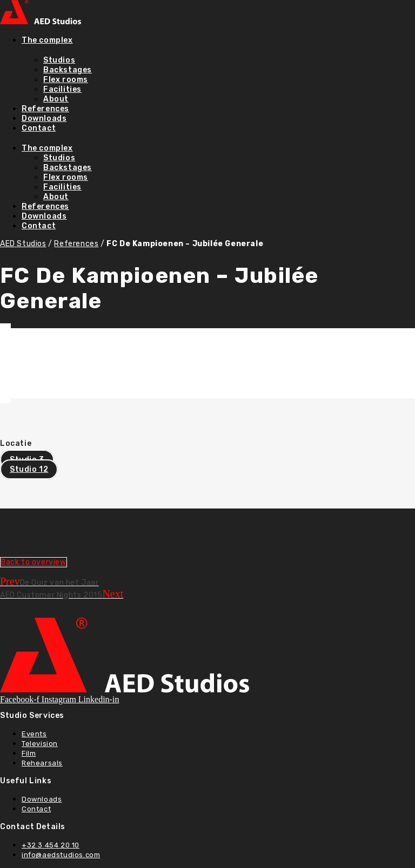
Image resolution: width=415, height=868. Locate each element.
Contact (39, 128)
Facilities (62, 89)
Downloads (44, 118)
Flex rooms (66, 80)
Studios (59, 60)
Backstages (68, 70)
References (45, 109)
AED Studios (23, 244)
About (56, 99)
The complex (47, 40)
